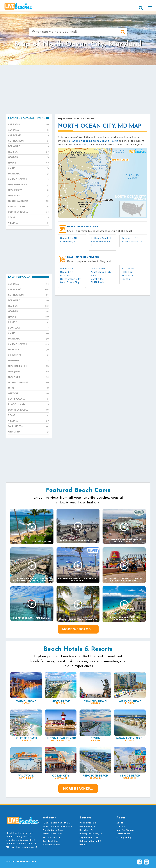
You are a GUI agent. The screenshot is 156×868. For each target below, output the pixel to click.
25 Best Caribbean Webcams (58, 827)
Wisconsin (29, 432)
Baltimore (128, 269)
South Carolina (29, 212)
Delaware (29, 147)
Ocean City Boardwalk (66, 274)
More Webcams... (78, 629)
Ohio (29, 388)
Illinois (29, 323)
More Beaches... (78, 788)
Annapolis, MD (130, 238)
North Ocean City (70, 279)
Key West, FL (86, 830)
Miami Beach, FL (88, 827)
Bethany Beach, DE (102, 238)
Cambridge (97, 279)
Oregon (29, 394)
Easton (126, 279)
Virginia (29, 223)
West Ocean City (70, 282)
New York (29, 196)
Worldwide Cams (51, 845)
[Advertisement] (78, 90)
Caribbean (29, 125)
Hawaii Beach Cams (53, 834)
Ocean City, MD (69, 238)
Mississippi (29, 361)
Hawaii (29, 163)
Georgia (29, 158)
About (120, 823)
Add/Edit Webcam (126, 830)
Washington (29, 427)
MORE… (84, 845)
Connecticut (29, 141)
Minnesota (29, 355)
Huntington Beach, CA (91, 834)
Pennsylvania (29, 399)
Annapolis (128, 276)
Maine (29, 169)
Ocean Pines (98, 269)
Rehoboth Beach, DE (90, 841)
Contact (121, 827)
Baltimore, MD (69, 242)
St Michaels (98, 282)
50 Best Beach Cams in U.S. (57, 823)
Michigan (29, 350)
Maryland (29, 174)
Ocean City (66, 269)
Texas (29, 218)
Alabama (29, 130)
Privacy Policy (124, 837)
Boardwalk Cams (51, 841)
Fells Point (128, 272)
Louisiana (29, 328)
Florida (29, 152)
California (29, 136)
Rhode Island (29, 207)
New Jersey (29, 190)
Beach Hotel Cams (52, 837)
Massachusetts (29, 179)
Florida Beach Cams (53, 830)
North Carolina (29, 201)
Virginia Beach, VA (132, 242)
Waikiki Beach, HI (88, 823)
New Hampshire (29, 185)
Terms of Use (123, 834)
